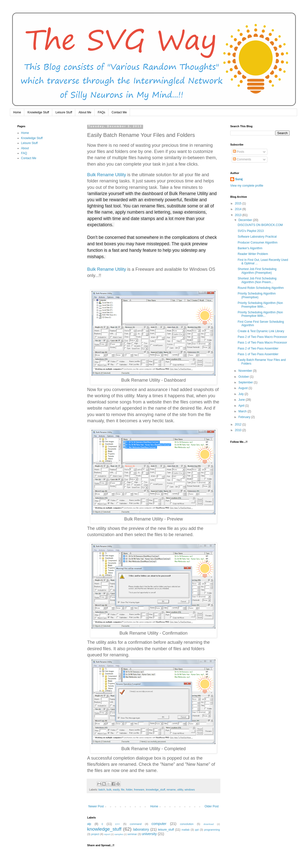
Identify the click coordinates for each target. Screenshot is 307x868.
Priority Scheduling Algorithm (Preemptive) (257, 295)
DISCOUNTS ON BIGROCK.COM (260, 225)
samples (119, 834)
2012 (239, 424)
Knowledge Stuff (38, 112)
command (136, 824)
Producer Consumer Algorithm (258, 243)
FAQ (24, 153)
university (149, 834)
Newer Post (96, 806)
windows (190, 790)
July (242, 394)
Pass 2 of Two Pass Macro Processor (262, 337)
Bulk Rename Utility (107, 175)
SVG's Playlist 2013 (251, 231)
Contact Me (119, 112)
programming (212, 830)
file (123, 790)
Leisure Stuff (64, 112)
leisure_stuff (166, 830)
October (244, 377)
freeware (139, 790)
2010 (239, 430)
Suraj (239, 179)
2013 (239, 215)
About (25, 148)
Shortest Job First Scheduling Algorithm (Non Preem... (257, 280)
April (242, 406)
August (243, 388)
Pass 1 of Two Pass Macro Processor (262, 343)
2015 (239, 203)
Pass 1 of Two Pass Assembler (258, 354)
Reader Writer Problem (253, 254)
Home (17, 112)
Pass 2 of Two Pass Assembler (258, 348)
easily (116, 790)
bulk (109, 790)
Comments (242, 159)
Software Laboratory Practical (257, 237)
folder (129, 790)
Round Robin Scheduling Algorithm (261, 288)
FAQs (102, 112)
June (242, 400)
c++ (118, 824)
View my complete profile (247, 186)
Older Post (212, 806)
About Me (85, 112)
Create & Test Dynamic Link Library (261, 331)
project (95, 834)
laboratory (141, 829)
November (246, 371)
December (246, 220)
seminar (132, 834)
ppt (197, 830)
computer (159, 824)
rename (171, 790)
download (209, 824)
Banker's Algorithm (250, 248)
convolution (187, 824)
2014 (239, 209)
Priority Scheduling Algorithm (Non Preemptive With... (260, 305)
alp (89, 824)
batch (102, 790)
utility (180, 790)
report (107, 834)
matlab (185, 830)
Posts (239, 152)
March (243, 411)
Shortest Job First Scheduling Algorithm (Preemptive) (257, 271)
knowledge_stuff (155, 790)
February (245, 417)
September (246, 382)
